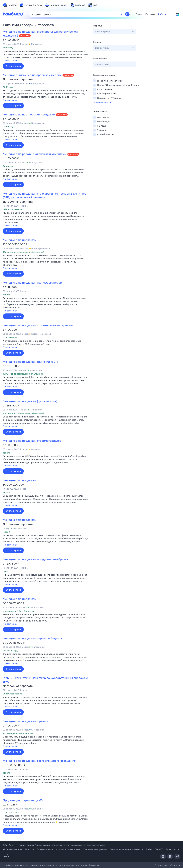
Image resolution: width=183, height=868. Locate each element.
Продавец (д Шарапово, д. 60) (23, 800)
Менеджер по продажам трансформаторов (32, 283)
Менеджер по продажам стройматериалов (32, 441)
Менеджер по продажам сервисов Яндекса (32, 639)
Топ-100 (159, 849)
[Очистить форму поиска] (122, 14)
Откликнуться (13, 66)
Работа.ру (176, 865)
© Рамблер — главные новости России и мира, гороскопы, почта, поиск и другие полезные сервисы (54, 845)
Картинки (150, 14)
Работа (162, 14)
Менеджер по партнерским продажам (29, 115)
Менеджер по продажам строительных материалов (38, 325)
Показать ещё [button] (10, 61)
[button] (46, 56)
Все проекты (173, 849)
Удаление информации (95, 849)
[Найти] (127, 14)
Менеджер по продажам (20, 240)
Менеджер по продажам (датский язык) (30, 401)
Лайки (149, 849)
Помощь (29, 849)
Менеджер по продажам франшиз (26, 721)
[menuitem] (10, 5)
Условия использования (68, 849)
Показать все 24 (102, 102)
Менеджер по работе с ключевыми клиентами (35, 154)
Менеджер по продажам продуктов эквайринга (35, 559)
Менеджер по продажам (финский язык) (30, 362)
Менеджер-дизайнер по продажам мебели (32, 75)
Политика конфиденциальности (126, 849)
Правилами (94, 865)
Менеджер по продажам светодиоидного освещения (39, 761)
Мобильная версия (13, 849)
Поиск (139, 14)
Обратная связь (45, 849)
